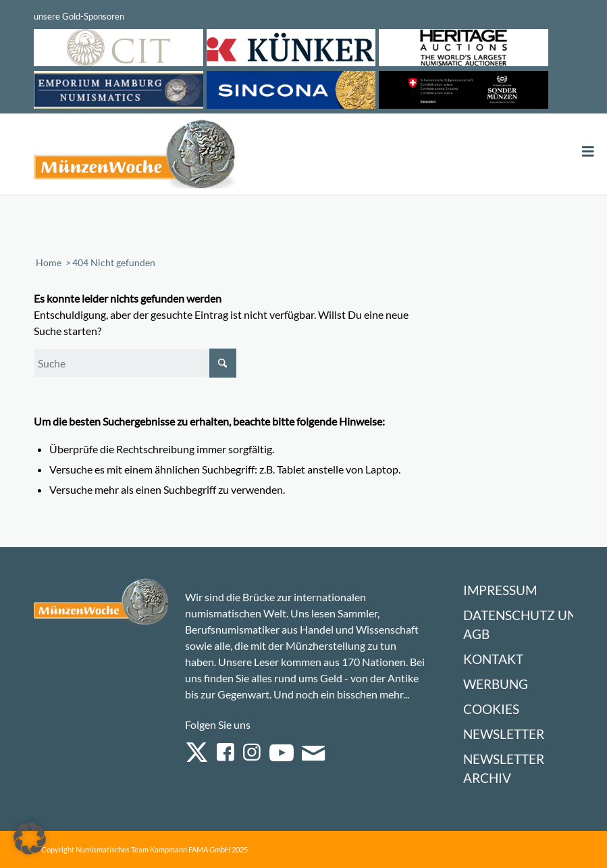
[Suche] (135, 363)
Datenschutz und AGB (525, 624)
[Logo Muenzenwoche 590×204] (135, 157)
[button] (30, 838)
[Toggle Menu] (588, 152)
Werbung (496, 684)
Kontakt (493, 659)
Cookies (491, 709)
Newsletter (504, 734)
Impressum (500, 590)
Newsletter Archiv (504, 768)
